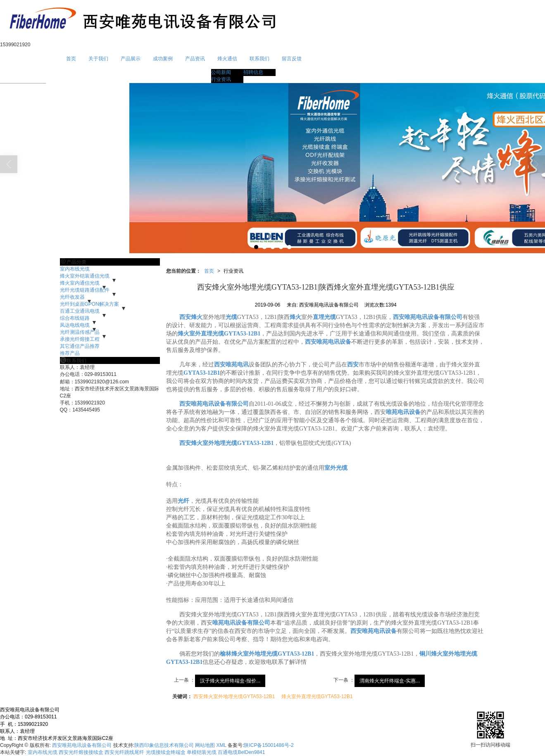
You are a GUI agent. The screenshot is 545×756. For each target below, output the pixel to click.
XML (221, 745)
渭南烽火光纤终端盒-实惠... (390, 681)
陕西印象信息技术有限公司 (164, 745)
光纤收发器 (72, 297)
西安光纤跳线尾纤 (124, 752)
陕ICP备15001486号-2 (269, 745)
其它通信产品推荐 (80, 346)
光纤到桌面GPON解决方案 (89, 304)
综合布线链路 (75, 318)
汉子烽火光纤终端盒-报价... (230, 681)
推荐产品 (70, 353)
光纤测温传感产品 (80, 332)
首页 (71, 59)
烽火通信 (227, 59)
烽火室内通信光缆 (80, 283)
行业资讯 (221, 79)
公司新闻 (221, 72)
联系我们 (259, 59)
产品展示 (131, 59)
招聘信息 (253, 72)
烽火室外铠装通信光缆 (85, 276)
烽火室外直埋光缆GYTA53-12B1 (317, 697)
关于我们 (98, 59)
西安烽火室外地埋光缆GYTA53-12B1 (234, 697)
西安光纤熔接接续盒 (81, 752)
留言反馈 (292, 59)
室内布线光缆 (75, 269)
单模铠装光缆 (202, 752)
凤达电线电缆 (75, 325)
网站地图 (205, 745)
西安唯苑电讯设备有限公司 (82, 745)
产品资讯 (195, 59)
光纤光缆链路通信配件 (85, 290)
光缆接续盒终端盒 (166, 752)
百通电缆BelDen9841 (241, 752)
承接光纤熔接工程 (80, 339)
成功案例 (163, 59)
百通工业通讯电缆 (80, 311)
